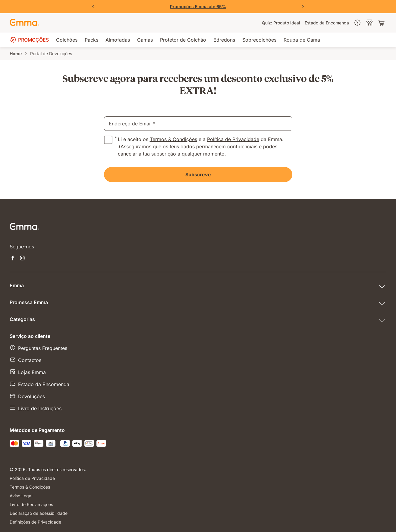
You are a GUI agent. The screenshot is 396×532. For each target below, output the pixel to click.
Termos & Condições (173, 139)
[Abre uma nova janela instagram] (22, 259)
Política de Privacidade (233, 139)
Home (16, 54)
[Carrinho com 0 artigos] (382, 23)
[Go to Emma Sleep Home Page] (24, 23)
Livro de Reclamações (31, 504)
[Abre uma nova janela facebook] (13, 259)
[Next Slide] (303, 7)
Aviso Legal (21, 496)
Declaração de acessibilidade (39, 513)
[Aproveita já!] (198, 7)
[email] (198, 124)
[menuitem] (281, 23)
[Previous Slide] (93, 7)
